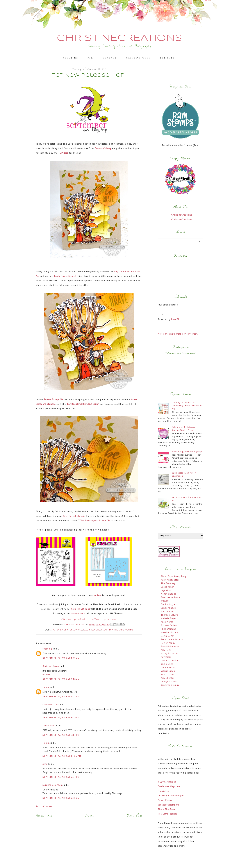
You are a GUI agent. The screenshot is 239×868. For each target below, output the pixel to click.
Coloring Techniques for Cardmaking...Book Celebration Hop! (187, 406)
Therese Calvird (169, 615)
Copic (65, 630)
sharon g (47, 649)
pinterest (111, 619)
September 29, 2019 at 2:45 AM (61, 798)
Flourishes (163, 791)
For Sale (168, 58)
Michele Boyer (169, 618)
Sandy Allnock (168, 608)
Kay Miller (166, 657)
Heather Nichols (170, 632)
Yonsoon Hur (168, 611)
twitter (95, 619)
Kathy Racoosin (169, 653)
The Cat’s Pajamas (124, 630)
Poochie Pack (78, 613)
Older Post (135, 815)
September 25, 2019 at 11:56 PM (62, 756)
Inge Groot (167, 590)
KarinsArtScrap (51, 666)
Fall (86, 630)
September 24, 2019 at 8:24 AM (61, 718)
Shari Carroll (167, 674)
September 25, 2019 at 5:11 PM (61, 735)
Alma (45, 764)
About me (70, 58)
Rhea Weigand (169, 629)
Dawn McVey (168, 636)
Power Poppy (168, 643)
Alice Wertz (167, 622)
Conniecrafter (50, 704)
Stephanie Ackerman (172, 639)
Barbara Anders (169, 625)
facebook (80, 619)
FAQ (90, 58)
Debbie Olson (168, 667)
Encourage (76, 630)
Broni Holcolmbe (170, 646)
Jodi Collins (167, 664)
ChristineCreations (120, 38)
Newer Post (44, 815)
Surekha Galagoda (52, 785)
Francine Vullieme (170, 597)
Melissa (97, 595)
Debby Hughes (169, 604)
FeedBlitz (177, 319)
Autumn (57, 630)
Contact (110, 58)
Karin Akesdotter (170, 580)
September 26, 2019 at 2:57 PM (61, 777)
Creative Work (139, 58)
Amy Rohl (166, 650)
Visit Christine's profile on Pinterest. (178, 334)
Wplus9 (165, 601)
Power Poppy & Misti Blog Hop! (187, 452)
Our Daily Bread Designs (171, 796)
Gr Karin (47, 674)
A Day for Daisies (167, 782)
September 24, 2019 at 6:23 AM (61, 697)
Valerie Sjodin (168, 671)
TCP (111, 630)
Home (89, 815)
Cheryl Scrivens (169, 681)
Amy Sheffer (168, 678)
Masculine (95, 630)
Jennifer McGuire (170, 685)
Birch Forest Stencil (65, 276)
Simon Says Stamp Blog (173, 576)
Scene (104, 630)
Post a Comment (45, 806)
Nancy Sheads (168, 594)
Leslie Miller (49, 725)
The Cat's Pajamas (168, 814)
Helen (46, 687)
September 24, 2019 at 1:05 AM (61, 658)
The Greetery (168, 583)
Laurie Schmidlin (170, 660)
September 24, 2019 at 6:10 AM (61, 679)
